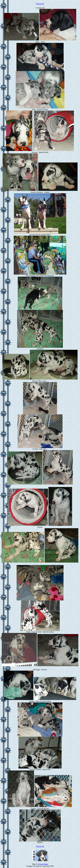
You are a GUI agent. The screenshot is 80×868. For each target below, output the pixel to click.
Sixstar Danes (43, 864)
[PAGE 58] (40, 4)
